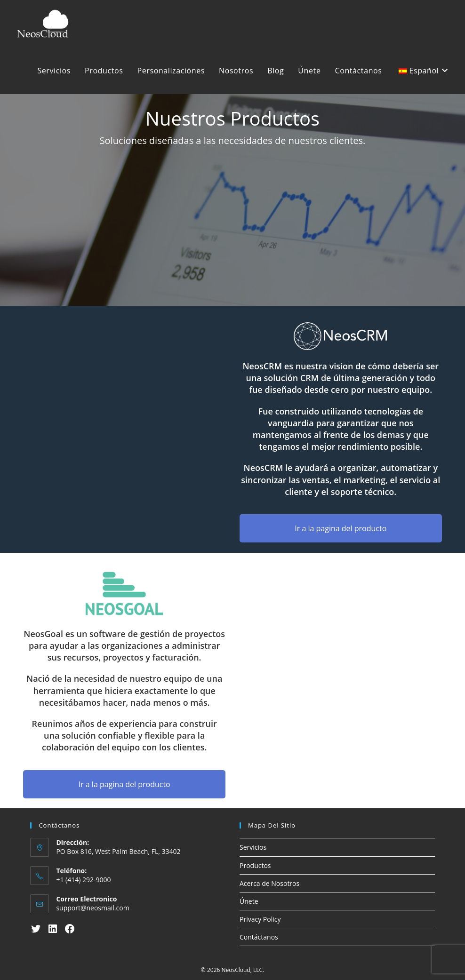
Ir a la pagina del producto (341, 528)
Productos (255, 865)
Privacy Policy (260, 919)
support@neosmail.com (92, 908)
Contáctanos (259, 937)
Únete (249, 901)
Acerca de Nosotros (269, 883)
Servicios (253, 847)
